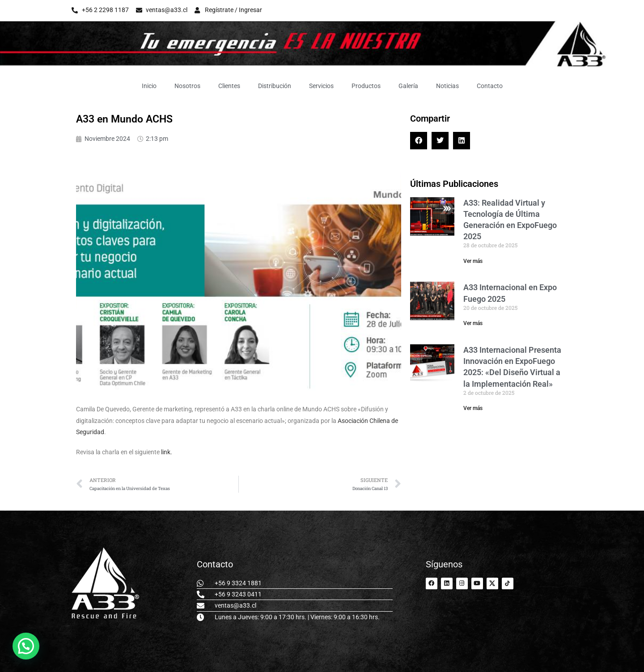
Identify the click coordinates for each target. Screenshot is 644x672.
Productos (366, 86)
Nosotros (187, 86)
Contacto (490, 86)
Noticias (447, 86)
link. (167, 452)
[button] (419, 140)
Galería (408, 86)
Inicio (149, 86)
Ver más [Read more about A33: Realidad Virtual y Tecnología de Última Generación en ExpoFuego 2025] (473, 261)
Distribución (275, 86)
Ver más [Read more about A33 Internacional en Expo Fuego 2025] (473, 323)
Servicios (321, 86)
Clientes (229, 86)
